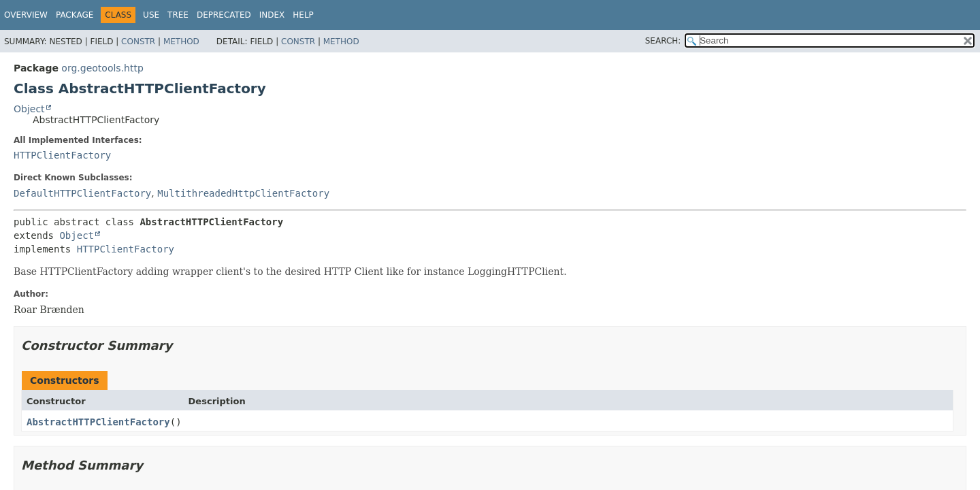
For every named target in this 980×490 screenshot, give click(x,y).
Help (303, 15)
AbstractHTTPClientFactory (98, 422)
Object (29, 109)
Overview (26, 15)
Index (272, 15)
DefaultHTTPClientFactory (82, 193)
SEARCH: (663, 41)
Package (75, 15)
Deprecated (224, 15)
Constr (138, 42)
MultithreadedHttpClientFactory (243, 193)
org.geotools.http (102, 68)
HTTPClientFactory (62, 155)
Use (151, 15)
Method (181, 42)
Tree (178, 15)
